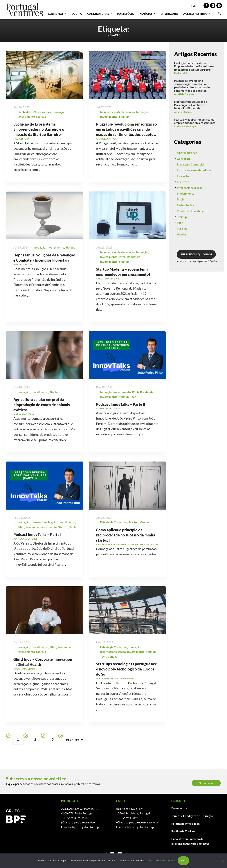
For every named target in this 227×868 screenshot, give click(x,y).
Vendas (182, 252)
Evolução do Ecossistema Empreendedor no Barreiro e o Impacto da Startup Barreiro (39, 129)
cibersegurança (187, 170)
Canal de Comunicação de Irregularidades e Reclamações (190, 841)
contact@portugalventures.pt (82, 827)
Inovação (59, 112)
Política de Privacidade (185, 824)
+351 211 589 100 (131, 818)
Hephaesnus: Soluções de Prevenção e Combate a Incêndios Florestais (191, 105)
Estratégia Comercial (190, 182)
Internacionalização (190, 205)
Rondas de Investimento (193, 228)
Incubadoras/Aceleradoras (35, 112)
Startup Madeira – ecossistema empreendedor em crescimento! (195, 121)
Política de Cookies (183, 831)
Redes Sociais (186, 223)
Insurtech (183, 199)
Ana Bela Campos (184, 94)
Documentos (179, 808)
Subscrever (206, 783)
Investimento (26, 116)
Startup (41, 116)
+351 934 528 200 (75, 818)
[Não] (222, 861)
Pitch (180, 217)
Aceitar (183, 861)
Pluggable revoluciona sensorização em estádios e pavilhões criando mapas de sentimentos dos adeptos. (126, 130)
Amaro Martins (183, 112)
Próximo (75, 740)
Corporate (184, 176)
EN (194, 6)
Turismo (182, 246)
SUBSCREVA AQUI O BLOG (196, 272)
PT (189, 6)
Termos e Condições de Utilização (192, 816)
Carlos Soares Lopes (185, 126)
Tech (180, 240)
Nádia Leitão (181, 73)
